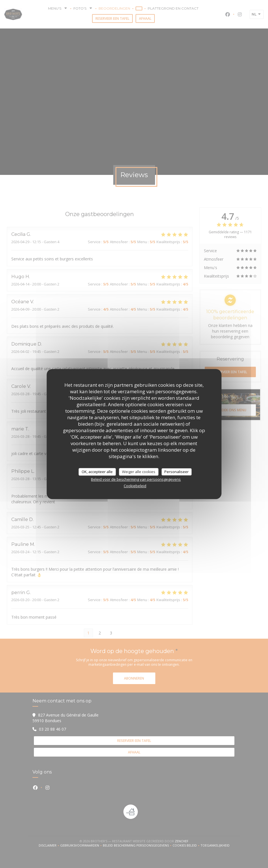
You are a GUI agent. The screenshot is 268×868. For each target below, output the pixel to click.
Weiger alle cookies (139, 472)
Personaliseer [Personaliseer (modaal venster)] (177, 472)
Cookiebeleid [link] (135, 486)
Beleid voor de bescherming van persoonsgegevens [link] (136, 479)
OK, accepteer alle (97, 472)
